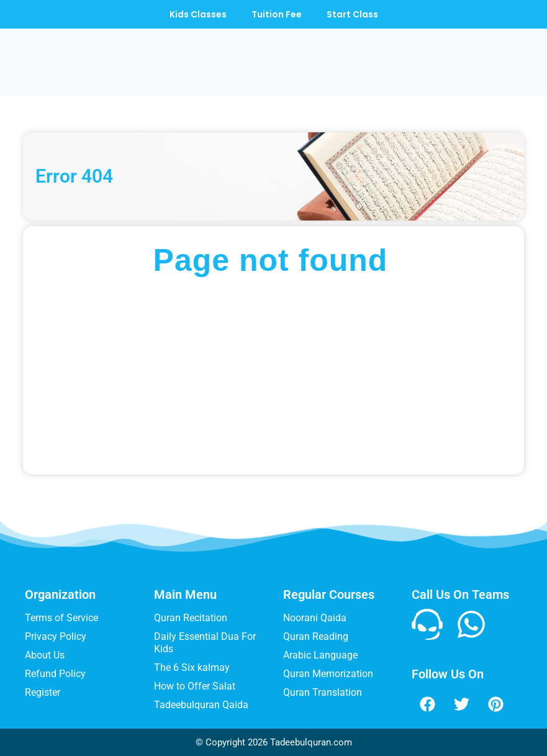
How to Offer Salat (195, 686)
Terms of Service (61, 618)
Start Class (352, 14)
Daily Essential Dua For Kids (205, 643)
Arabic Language (320, 655)
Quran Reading (316, 636)
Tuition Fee (277, 14)
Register (43, 692)
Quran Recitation (191, 618)
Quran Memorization (328, 674)
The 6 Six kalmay (192, 667)
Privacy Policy (56, 636)
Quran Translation (323, 692)
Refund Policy (55, 674)
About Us (45, 655)
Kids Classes (198, 14)
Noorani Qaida (315, 618)
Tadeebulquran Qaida (201, 705)
